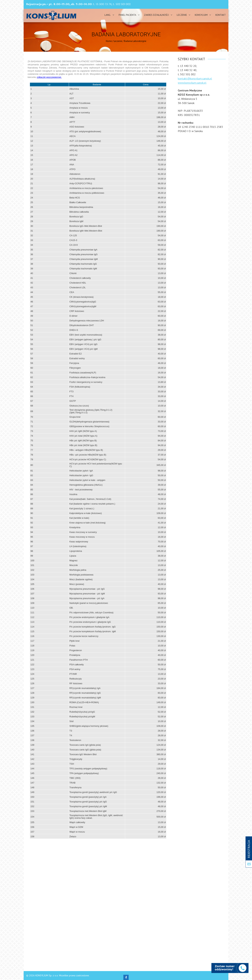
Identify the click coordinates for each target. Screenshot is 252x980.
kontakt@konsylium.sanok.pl (195, 78)
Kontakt (221, 15)
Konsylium (201, 15)
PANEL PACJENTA (127, 15)
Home (109, 41)
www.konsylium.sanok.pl (192, 83)
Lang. (108, 15)
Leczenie (182, 15)
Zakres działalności (156, 15)
